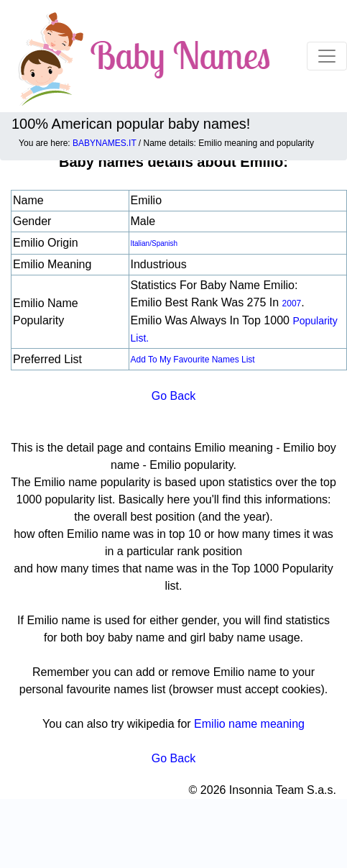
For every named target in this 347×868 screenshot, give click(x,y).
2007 (292, 303)
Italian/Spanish (154, 243)
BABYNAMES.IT (104, 143)
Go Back (173, 396)
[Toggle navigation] (327, 56)
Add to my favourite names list (193, 360)
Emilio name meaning (249, 724)
